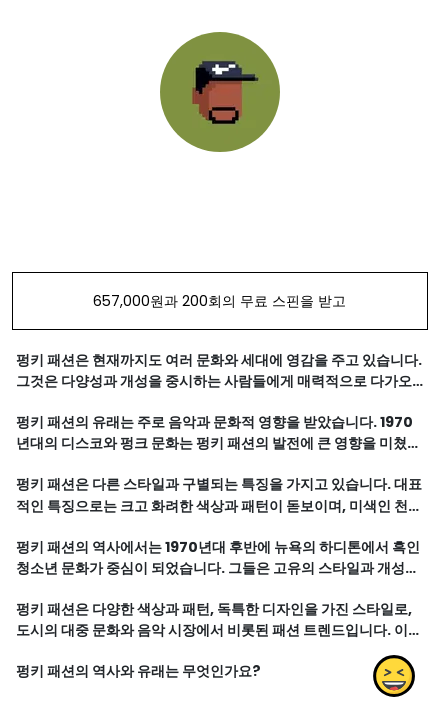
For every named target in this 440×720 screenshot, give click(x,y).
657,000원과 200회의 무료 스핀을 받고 (219, 301)
